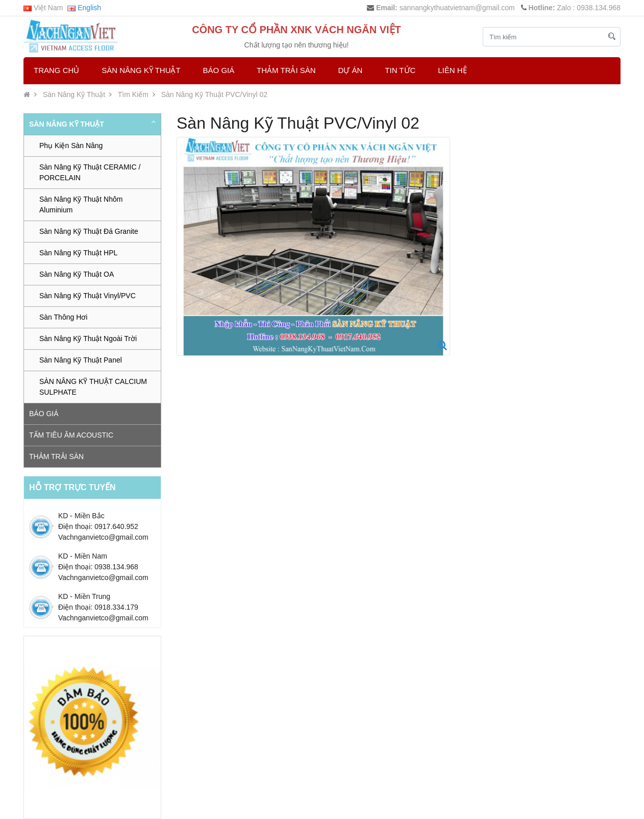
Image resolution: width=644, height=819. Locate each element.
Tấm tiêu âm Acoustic (71, 435)
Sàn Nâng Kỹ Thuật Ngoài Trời (88, 339)
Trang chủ (56, 70)
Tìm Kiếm (133, 94)
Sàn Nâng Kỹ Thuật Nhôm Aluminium (81, 204)
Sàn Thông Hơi (63, 317)
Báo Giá (219, 70)
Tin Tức (400, 70)
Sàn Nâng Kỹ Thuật (141, 70)
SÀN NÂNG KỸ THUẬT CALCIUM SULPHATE (93, 387)
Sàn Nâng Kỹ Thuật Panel (81, 360)
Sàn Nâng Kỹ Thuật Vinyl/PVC (88, 296)
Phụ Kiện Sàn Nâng (71, 146)
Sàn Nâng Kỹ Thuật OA (77, 274)
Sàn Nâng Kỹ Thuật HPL (78, 253)
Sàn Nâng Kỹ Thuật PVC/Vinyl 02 (214, 94)
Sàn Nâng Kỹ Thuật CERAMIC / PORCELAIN (90, 172)
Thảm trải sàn (286, 70)
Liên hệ (452, 70)
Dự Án (351, 70)
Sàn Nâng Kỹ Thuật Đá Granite (89, 231)
